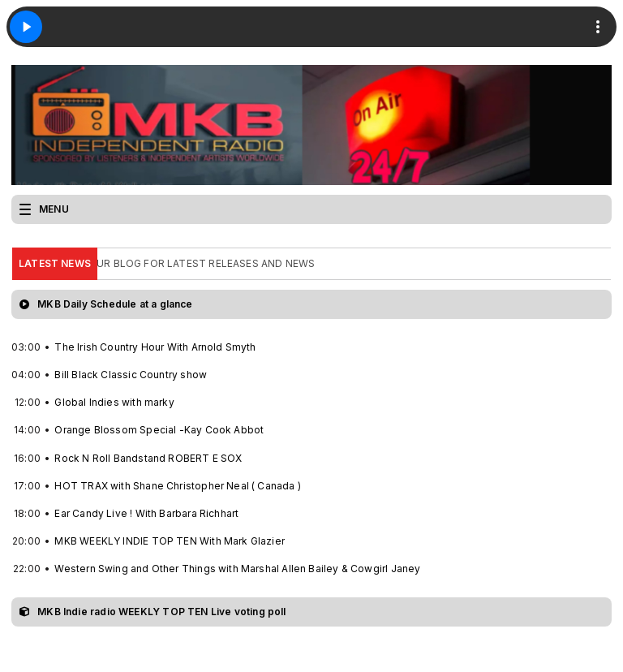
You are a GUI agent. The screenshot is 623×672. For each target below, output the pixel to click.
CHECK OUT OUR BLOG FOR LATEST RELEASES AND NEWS (170, 263)
